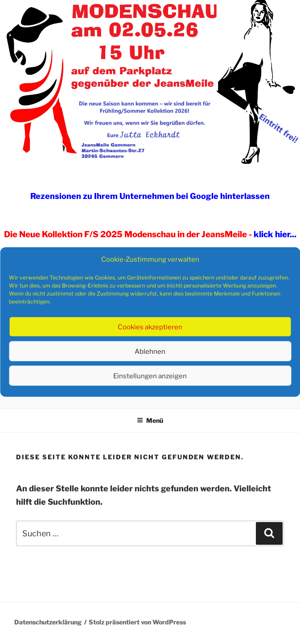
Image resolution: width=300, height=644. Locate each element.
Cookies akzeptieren (150, 327)
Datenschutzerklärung (48, 622)
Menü (150, 420)
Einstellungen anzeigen (150, 376)
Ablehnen (150, 351)
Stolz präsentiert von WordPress (137, 622)
